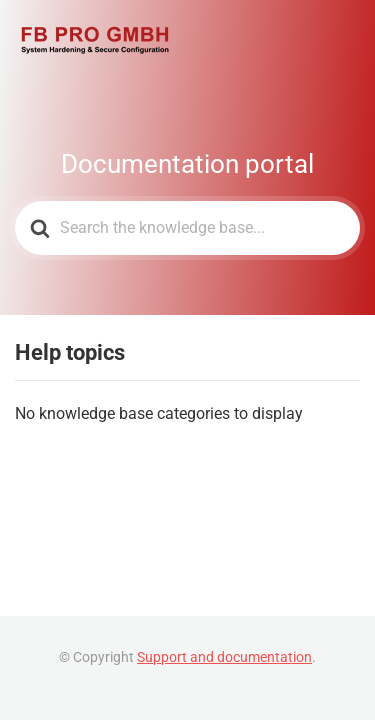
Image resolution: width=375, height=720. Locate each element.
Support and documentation (224, 657)
